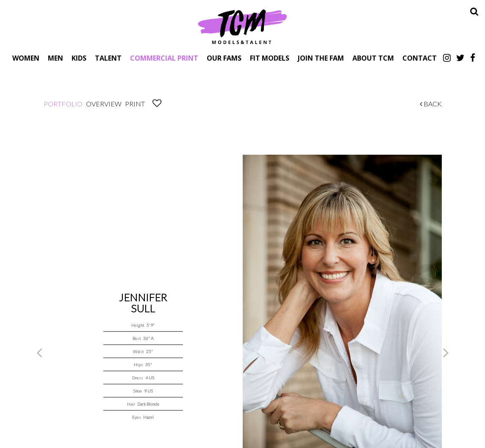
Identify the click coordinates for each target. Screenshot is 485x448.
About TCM (373, 58)
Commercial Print (164, 58)
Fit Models (270, 58)
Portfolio (63, 104)
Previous (39, 352)
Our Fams (224, 58)
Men (55, 58)
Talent (108, 58)
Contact (420, 58)
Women (26, 58)
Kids (79, 58)
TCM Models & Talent (243, 26)
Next (446, 352)
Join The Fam (321, 58)
